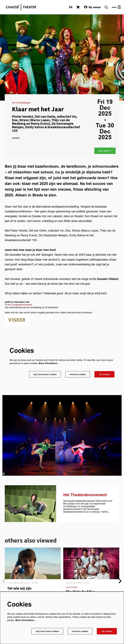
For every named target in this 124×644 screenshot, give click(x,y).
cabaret (16, 138)
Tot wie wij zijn (19, 588)
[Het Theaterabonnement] (30, 504)
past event (105, 151)
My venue (92, 7)
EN (71, 7)
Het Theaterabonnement (20, 305)
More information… (49, 363)
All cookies (105, 374)
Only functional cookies (45, 374)
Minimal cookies (78, 374)
